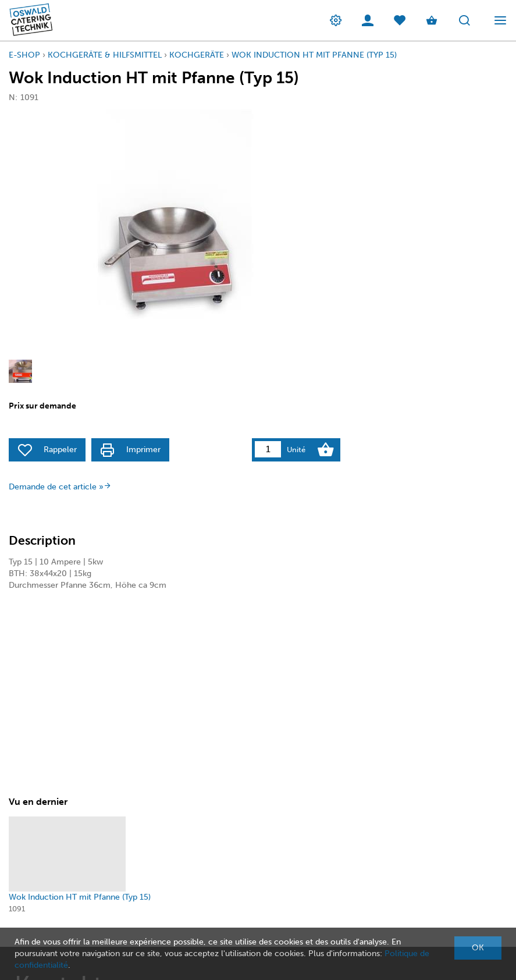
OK (478, 948)
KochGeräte (197, 55)
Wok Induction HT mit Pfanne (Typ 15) (314, 55)
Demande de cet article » (60, 487)
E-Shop (24, 55)
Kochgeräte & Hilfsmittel (105, 55)
